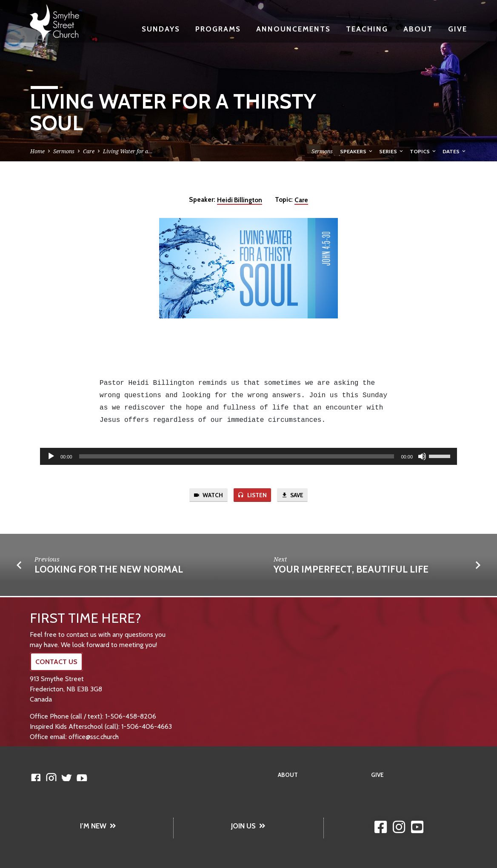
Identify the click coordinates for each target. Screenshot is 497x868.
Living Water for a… (128, 151)
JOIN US (248, 826)
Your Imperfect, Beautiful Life (351, 570)
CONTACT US (56, 662)
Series (392, 151)
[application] (248, 456)
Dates (455, 151)
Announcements (293, 29)
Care (89, 151)
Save (294, 496)
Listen (252, 496)
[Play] (51, 456)
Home (37, 151)
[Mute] (422, 456)
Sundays (161, 29)
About (418, 29)
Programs (218, 29)
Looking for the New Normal (109, 570)
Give (458, 29)
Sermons (64, 151)
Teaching (367, 29)
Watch (206, 496)
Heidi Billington (240, 200)
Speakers (357, 151)
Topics (423, 151)
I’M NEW (98, 826)
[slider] (237, 456)
